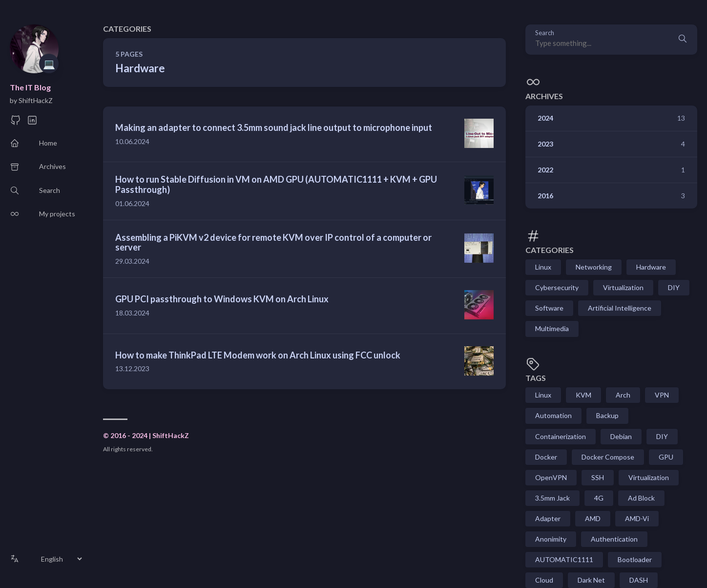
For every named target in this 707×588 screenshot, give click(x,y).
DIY (674, 287)
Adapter (548, 518)
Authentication (614, 539)
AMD (593, 518)
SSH (598, 477)
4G (599, 498)
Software (549, 308)
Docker (546, 457)
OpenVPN (551, 477)
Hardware (651, 267)
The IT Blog (30, 87)
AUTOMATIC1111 (564, 559)
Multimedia (552, 328)
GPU (666, 457)
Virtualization (623, 287)
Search (545, 33)
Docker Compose (608, 457)
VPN (662, 395)
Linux (543, 267)
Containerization (561, 436)
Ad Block (641, 498)
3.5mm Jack (552, 498)
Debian (621, 436)
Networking (594, 267)
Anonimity (551, 539)
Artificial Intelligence (620, 308)
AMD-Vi (637, 518)
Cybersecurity (557, 287)
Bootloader (635, 559)
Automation (553, 415)
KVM (583, 395)
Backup (607, 415)
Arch (623, 395)
